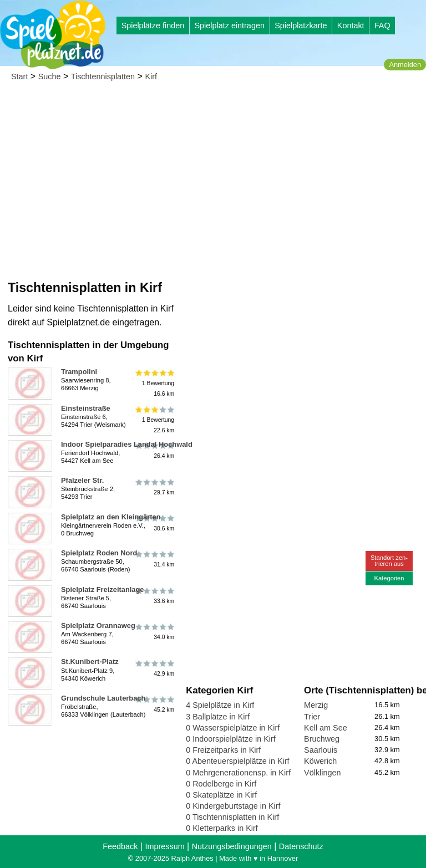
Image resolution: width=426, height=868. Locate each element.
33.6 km (154, 596)
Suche (50, 76)
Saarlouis (321, 750)
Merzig (316, 705)
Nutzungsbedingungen (232, 846)
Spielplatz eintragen (229, 25)
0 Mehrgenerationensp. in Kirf (238, 773)
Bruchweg (322, 739)
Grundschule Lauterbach (103, 698)
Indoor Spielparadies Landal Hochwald (127, 444)
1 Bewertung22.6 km (154, 420)
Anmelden (405, 65)
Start (19, 76)
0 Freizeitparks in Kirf (223, 750)
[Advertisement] (213, 172)
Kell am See (326, 728)
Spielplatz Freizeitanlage (103, 589)
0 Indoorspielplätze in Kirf (231, 739)
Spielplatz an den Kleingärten (111, 517)
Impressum (164, 846)
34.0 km (154, 632)
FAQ (382, 25)
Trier (312, 717)
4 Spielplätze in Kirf (220, 705)
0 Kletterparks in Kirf (222, 828)
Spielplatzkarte (301, 25)
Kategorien (389, 578)
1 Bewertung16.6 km (154, 383)
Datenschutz (301, 846)
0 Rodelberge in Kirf (221, 784)
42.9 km (154, 668)
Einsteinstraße (86, 408)
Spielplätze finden (153, 25)
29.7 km (154, 487)
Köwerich (320, 761)
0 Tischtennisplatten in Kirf (232, 817)
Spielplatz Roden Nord (99, 553)
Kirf (151, 76)
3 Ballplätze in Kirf (218, 717)
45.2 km (154, 704)
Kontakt (351, 25)
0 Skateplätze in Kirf (221, 795)
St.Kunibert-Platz (90, 662)
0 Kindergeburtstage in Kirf (233, 806)
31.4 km (154, 559)
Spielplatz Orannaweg (98, 626)
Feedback (120, 846)
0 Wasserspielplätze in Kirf (233, 728)
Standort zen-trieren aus (389, 561)
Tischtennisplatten (103, 76)
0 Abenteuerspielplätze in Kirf (237, 761)
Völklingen (322, 773)
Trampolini (79, 372)
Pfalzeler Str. (82, 480)
